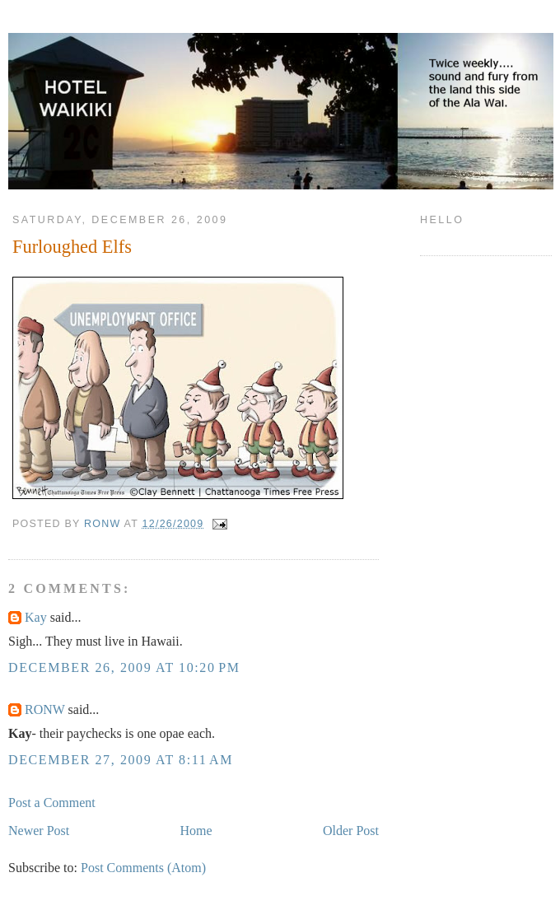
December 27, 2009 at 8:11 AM (121, 760)
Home (196, 831)
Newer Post (39, 831)
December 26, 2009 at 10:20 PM (124, 667)
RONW (45, 709)
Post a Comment (52, 803)
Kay (36, 617)
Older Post (351, 831)
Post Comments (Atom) (143, 868)
